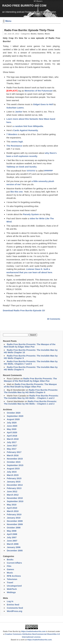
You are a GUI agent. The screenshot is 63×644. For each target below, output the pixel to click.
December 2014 (15, 485)
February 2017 (14, 452)
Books (34, 34)
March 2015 (13, 475)
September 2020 (15, 416)
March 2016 (13, 455)
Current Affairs (14, 563)
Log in (10, 601)
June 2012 (12, 491)
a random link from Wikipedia (28, 126)
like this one (17, 192)
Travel (10, 582)
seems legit (17, 142)
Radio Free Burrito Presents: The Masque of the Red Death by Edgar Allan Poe (30, 345)
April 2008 (12, 534)
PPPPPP (48, 171)
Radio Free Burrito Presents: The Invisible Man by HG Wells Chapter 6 (31, 391)
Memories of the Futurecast (39, 91)
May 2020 (12, 429)
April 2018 (12, 436)
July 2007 (12, 537)
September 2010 (15, 501)
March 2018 (13, 439)
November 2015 (15, 459)
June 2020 (12, 426)
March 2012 (13, 495)
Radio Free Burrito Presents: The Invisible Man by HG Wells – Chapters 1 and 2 (31, 397)
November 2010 (15, 498)
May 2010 (12, 505)
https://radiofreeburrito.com (33, 631)
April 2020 (12, 432)
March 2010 (13, 511)
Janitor (19, 112)
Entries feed (13, 605)
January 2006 (14, 547)
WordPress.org (14, 611)
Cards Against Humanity (26, 130)
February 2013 (14, 488)
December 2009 (15, 521)
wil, (12, 34)
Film (9, 566)
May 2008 (12, 531)
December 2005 (15, 551)
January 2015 (14, 482)
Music (47, 34)
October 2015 (14, 462)
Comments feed (15, 608)
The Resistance (14, 146)
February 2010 (14, 514)
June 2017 (12, 446)
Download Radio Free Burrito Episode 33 (24, 310)
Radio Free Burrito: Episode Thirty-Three (29, 30)
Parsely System (31, 214)
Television (12, 579)
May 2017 (12, 449)
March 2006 (13, 544)
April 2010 (12, 508)
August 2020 (13, 419)
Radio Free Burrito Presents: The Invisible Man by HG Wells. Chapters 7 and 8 (31, 363)
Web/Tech (12, 589)
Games (41, 34)
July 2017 (12, 442)
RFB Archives (14, 576)
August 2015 (13, 468)
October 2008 (14, 528)
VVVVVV (31, 171)
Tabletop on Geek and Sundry (21, 167)
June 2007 (12, 541)
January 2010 (14, 518)
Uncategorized (14, 586)
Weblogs (11, 592)
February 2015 (14, 478)
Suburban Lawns (15, 108)
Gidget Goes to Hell (43, 104)
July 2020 (12, 423)
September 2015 (15, 465)
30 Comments (54, 319)
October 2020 (14, 413)
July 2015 (12, 472)
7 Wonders (12, 134)
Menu (8, 21)
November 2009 (15, 524)
